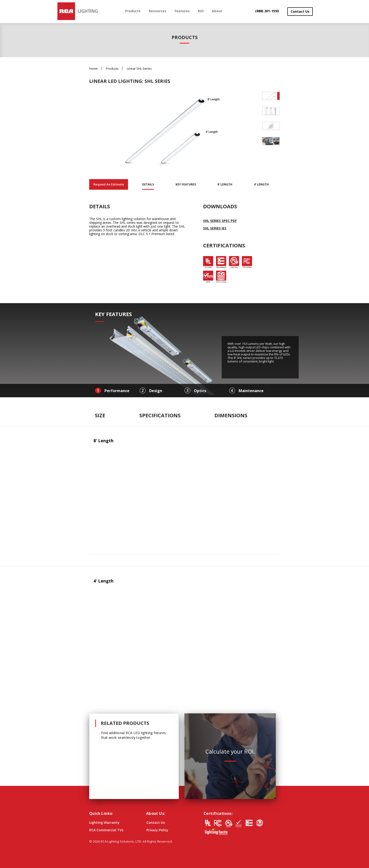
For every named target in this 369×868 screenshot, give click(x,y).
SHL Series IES (215, 228)
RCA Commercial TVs (106, 830)
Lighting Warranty (104, 822)
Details (148, 184)
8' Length (225, 184)
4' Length (261, 184)
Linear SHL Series (139, 69)
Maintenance (251, 391)
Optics (200, 391)
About (217, 11)
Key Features (186, 184)
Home (93, 69)
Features (182, 11)
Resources (158, 11)
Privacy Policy (157, 830)
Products (133, 11)
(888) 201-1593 (267, 11)
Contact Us (300, 11)
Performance (117, 391)
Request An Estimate (109, 184)
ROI (201, 11)
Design (156, 391)
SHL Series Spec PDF (220, 221)
